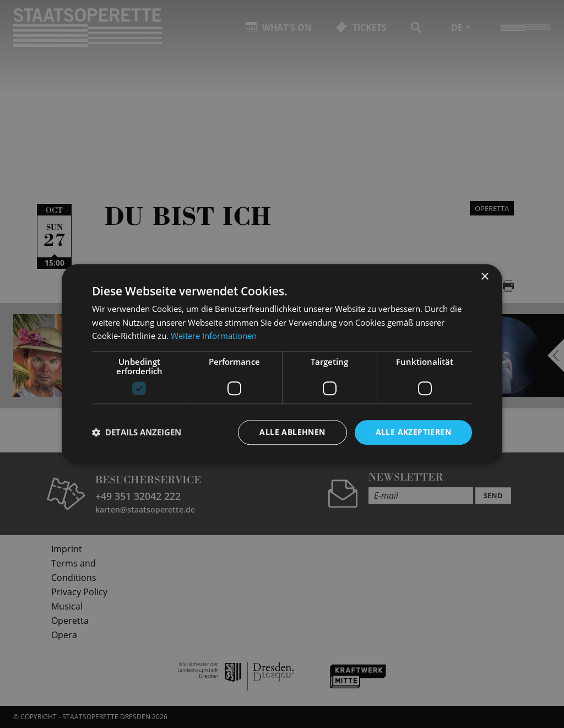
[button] (137, 433)
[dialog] (282, 364)
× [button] (484, 277)
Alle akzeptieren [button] (413, 432)
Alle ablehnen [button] (292, 432)
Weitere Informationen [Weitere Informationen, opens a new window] (214, 336)
